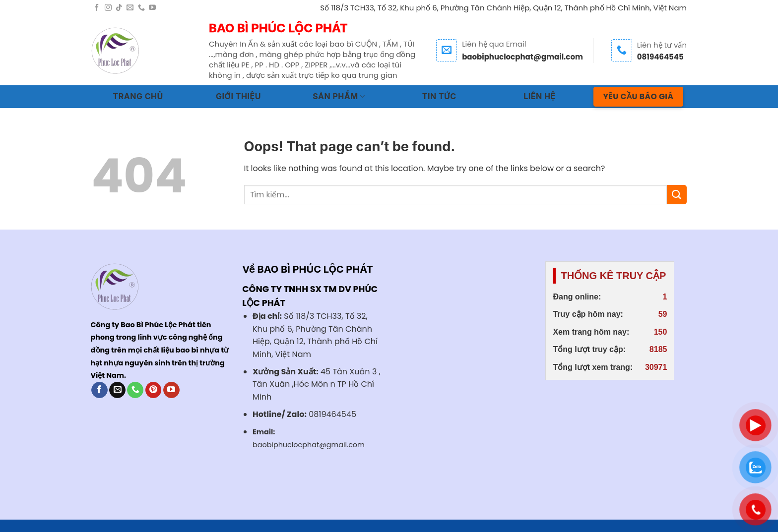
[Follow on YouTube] (152, 8)
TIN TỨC (439, 96)
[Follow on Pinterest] (154, 390)
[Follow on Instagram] (108, 8)
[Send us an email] (130, 8)
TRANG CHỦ (138, 96)
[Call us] (141, 8)
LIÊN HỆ (539, 96)
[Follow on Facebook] (97, 8)
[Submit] (677, 195)
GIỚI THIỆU (238, 96)
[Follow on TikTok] (119, 8)
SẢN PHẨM (339, 96)
